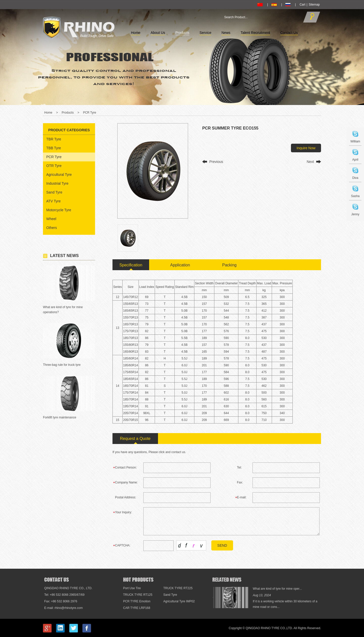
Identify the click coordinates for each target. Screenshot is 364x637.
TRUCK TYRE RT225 (178, 588)
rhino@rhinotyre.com (69, 608)
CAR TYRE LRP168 (137, 608)
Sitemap (314, 5)
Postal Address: (126, 497)
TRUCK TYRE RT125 (138, 595)
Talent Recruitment (255, 33)
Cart (302, 5)
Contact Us (289, 33)
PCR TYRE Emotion (137, 601)
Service (205, 33)
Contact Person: (126, 468)
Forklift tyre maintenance (60, 417)
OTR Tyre (54, 166)
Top (352, 554)
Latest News (64, 256)
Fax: (240, 482)
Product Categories (69, 130)
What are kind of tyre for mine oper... (277, 589)
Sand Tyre (54, 192)
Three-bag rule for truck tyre (62, 365)
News (226, 33)
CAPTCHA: (123, 545)
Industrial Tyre (57, 183)
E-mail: (242, 497)
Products (182, 33)
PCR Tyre (89, 113)
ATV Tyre (53, 201)
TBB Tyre (54, 148)
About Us (158, 33)
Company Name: (126, 482)
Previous (216, 162)
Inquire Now (306, 148)
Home (136, 33)
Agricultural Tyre (59, 175)
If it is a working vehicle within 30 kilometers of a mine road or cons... (285, 604)
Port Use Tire (132, 588)
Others (52, 228)
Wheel (51, 219)
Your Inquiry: (123, 512)
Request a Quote (135, 439)
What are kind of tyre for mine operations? (63, 310)
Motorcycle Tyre (59, 210)
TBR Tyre (54, 139)
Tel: (240, 468)
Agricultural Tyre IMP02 (179, 601)
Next (310, 162)
